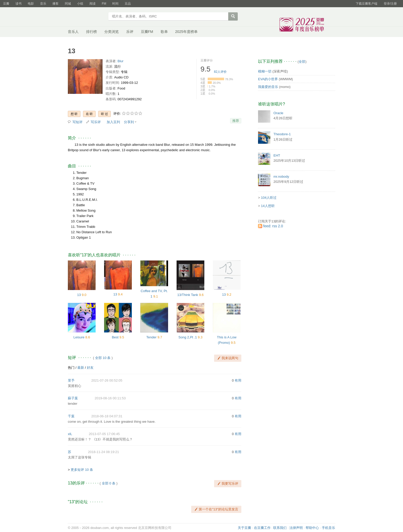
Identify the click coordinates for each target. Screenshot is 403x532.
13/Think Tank (188, 295)
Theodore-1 (282, 134)
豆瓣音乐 (86, 17)
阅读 (93, 4)
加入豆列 (113, 122)
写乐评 (96, 122)
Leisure (79, 337)
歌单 (164, 32)
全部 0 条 (109, 483)
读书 (19, 4)
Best (115, 337)
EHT (277, 155)
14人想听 (268, 206)
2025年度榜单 (186, 32)
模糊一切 (265, 71)
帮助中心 (312, 528)
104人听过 (269, 198)
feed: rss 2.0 (273, 226)
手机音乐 (328, 528)
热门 (71, 368)
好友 (90, 368)
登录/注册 (390, 4)
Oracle (278, 113)
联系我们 (280, 528)
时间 (115, 4)
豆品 (128, 4)
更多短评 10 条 (82, 470)
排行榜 (91, 32)
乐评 (130, 32)
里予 (71, 380)
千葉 (71, 416)
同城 (68, 4)
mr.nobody (281, 177)
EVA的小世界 (268, 79)
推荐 (236, 121)
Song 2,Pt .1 (188, 337)
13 (79, 295)
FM (104, 4)
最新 (81, 368)
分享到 (129, 122)
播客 (56, 4)
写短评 (77, 122)
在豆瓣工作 (262, 528)
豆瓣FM (147, 32)
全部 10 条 (103, 358)
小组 (80, 4)
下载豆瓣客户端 (367, 4)
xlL (70, 434)
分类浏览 (112, 32)
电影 (31, 4)
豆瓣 (6, 4)
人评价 (220, 72)
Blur (120, 61)
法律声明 (296, 528)
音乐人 (73, 32)
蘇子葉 (73, 398)
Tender (151, 337)
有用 (238, 380)
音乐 (43, 4)
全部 (302, 62)
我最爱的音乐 (268, 87)
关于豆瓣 (244, 528)
